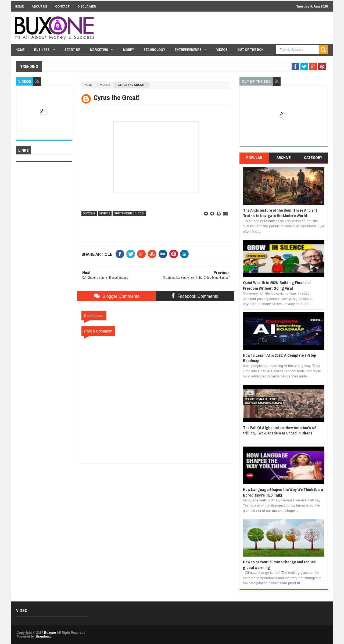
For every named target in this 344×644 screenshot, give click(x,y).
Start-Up (72, 50)
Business (42, 50)
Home (19, 6)
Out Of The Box (250, 50)
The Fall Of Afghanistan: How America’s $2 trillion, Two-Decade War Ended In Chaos (279, 430)
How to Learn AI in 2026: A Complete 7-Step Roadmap (279, 358)
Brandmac (43, 636)
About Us (39, 6)
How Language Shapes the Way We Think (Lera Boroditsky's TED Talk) (283, 492)
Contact (62, 6)
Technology (154, 50)
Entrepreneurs (188, 50)
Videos (222, 50)
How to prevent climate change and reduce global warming (279, 565)
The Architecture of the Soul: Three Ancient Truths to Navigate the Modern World (280, 213)
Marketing (99, 50)
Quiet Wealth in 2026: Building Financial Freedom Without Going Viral (277, 285)
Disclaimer (87, 6)
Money (128, 50)
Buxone (89, 213)
